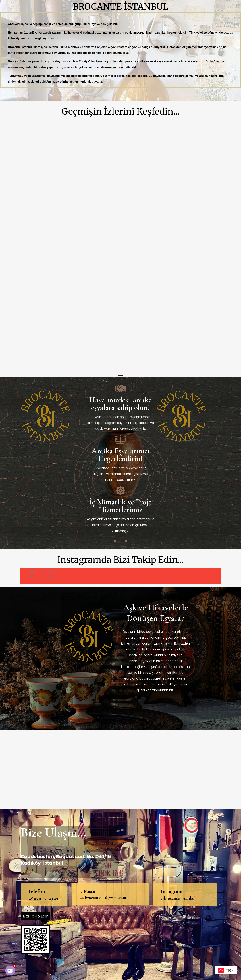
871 (45, 898)
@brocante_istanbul (178, 898)
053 (37, 898)
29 (50, 898)
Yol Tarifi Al (28, 872)
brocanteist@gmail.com (106, 898)
